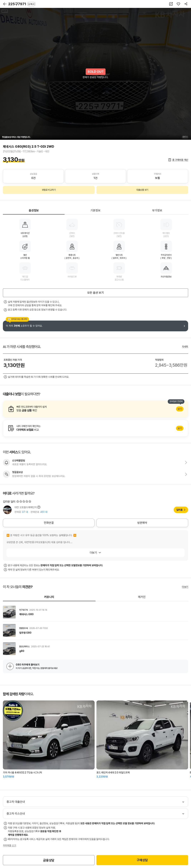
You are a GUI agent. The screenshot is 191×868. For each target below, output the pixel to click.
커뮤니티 (49, 597)
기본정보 (95, 210)
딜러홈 (179, 510)
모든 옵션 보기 (95, 293)
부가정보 (157, 210)
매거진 (142, 597)
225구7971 (22, 4)
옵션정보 (34, 210)
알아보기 (95, 409)
